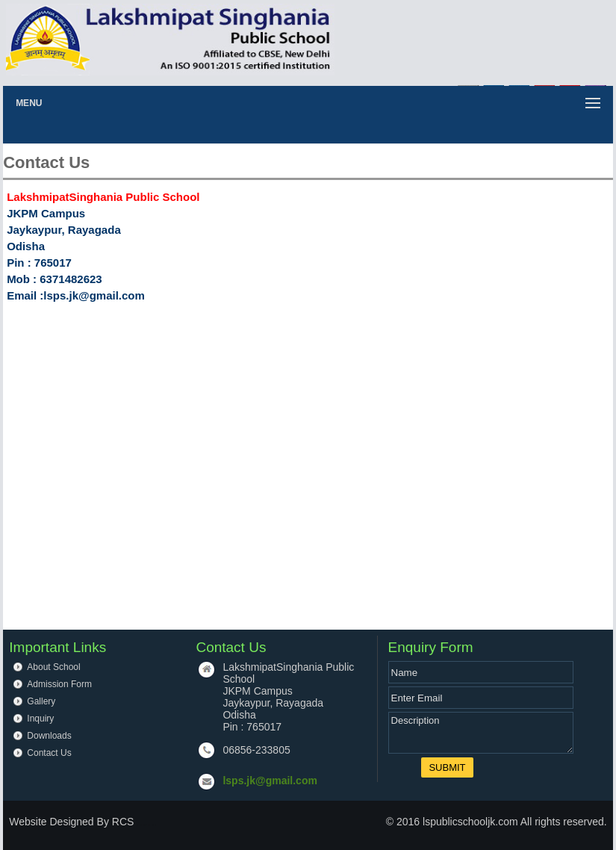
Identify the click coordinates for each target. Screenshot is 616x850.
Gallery (41, 701)
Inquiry (40, 719)
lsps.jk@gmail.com (270, 781)
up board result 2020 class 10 (146, 825)
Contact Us (49, 753)
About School (53, 667)
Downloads (49, 736)
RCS (123, 822)
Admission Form (59, 684)
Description (481, 733)
